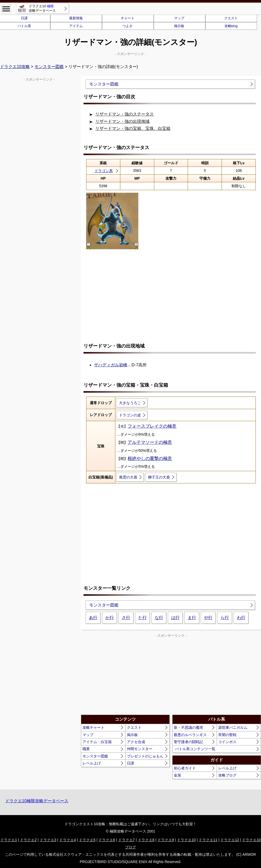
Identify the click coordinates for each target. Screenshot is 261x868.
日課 (130, 763)
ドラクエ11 (208, 840)
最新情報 (76, 18)
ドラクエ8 (146, 840)
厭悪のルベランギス (190, 735)
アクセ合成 (136, 742)
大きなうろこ (130, 403)
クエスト (231, 18)
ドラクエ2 (28, 840)
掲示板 (179, 26)
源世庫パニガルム (233, 727)
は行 (175, 618)
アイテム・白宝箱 (97, 742)
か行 (110, 618)
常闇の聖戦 (227, 735)
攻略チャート (93, 727)
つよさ (127, 26)
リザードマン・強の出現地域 (122, 121)
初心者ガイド (185, 768)
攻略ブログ (227, 775)
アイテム (76, 26)
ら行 (225, 618)
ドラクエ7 (127, 840)
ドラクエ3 (48, 840)
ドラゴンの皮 (130, 415)
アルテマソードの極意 (150, 442)
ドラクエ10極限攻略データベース (37, 801)
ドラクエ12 (230, 840)
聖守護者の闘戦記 (188, 742)
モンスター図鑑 (49, 67)
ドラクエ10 (186, 840)
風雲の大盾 (128, 477)
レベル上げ (92, 763)
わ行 (241, 618)
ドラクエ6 (107, 840)
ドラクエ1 (9, 840)
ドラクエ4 (68, 840)
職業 (86, 749)
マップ (179, 18)
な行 (159, 618)
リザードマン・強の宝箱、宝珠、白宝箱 (133, 128)
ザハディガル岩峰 (111, 365)
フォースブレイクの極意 (152, 426)
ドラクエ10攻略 (15, 67)
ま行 (192, 618)
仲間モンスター (140, 749)
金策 (177, 775)
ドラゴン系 (104, 171)
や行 (208, 618)
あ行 (93, 618)
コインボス (227, 742)
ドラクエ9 (166, 840)
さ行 (126, 618)
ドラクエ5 (87, 840)
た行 (143, 618)
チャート (128, 18)
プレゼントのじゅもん (145, 756)
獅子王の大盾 (159, 477)
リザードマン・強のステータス (124, 114)
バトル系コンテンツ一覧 (195, 749)
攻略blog (231, 26)
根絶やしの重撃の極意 (150, 459)
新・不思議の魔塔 (188, 727)
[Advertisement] (171, 297)
